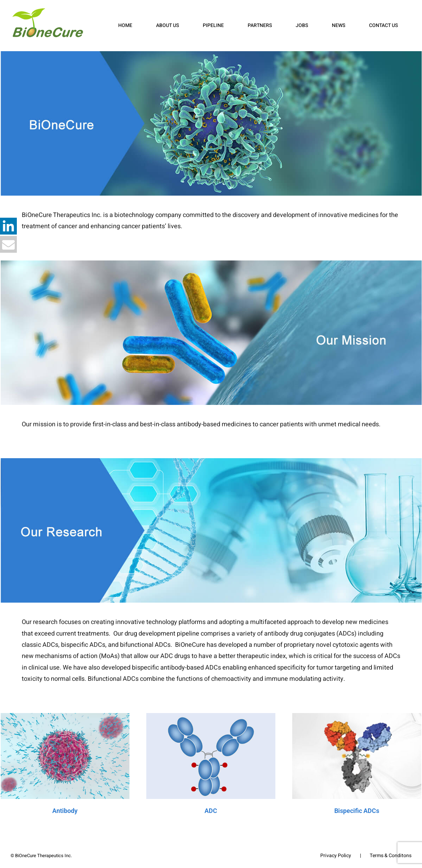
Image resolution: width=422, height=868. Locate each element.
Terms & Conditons (391, 856)
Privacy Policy (336, 856)
